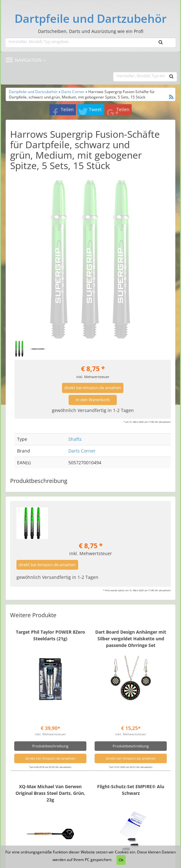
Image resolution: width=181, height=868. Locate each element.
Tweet (95, 109)
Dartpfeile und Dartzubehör (91, 19)
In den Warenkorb (93, 400)
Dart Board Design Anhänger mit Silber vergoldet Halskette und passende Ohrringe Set (131, 639)
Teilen (67, 109)
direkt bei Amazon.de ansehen (93, 388)
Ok (121, 860)
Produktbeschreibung (50, 746)
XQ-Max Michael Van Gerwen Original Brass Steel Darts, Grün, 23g (50, 793)
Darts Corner (73, 92)
